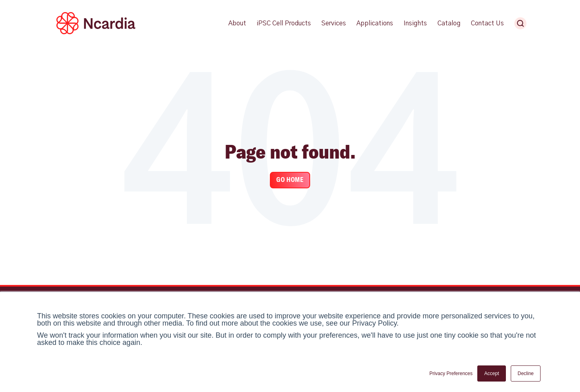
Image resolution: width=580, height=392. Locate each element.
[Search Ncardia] (520, 23)
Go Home (290, 180)
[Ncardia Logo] (96, 33)
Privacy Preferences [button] (451, 373)
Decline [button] (526, 373)
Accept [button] (492, 373)
